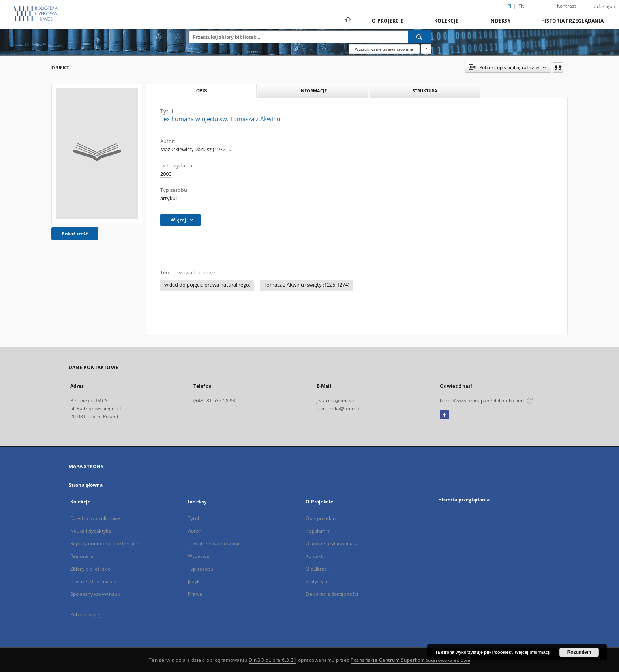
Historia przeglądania (572, 21)
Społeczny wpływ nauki (96, 594)
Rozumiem (579, 652)
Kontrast (567, 6)
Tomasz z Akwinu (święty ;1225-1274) (307, 285)
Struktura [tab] (425, 91)
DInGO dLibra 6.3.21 (273, 660)
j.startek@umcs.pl (337, 401)
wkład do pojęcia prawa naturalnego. (207, 285)
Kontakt (314, 556)
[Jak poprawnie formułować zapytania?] (426, 49)
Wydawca (199, 556)
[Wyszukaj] (420, 37)
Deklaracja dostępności (332, 594)
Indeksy (500, 21)
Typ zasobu (201, 569)
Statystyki (316, 581)
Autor (194, 531)
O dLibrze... (318, 569)
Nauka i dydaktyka (91, 531)
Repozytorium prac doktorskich (105, 543)
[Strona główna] (348, 21)
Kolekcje (446, 21)
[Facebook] (444, 415)
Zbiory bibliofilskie (90, 569)
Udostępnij (606, 6)
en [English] (522, 6)
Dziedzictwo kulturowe (96, 518)
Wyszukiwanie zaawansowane (384, 49)
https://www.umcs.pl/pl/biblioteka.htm (486, 401)
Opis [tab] (202, 91)
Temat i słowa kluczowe (214, 543)
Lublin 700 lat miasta (94, 581)
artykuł (169, 198)
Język (194, 581)
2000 (166, 174)
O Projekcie (388, 21)
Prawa (195, 594)
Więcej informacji (533, 652)
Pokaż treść (75, 234)
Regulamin (317, 531)
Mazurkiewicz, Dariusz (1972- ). (196, 149)
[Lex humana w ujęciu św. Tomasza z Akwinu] (97, 154)
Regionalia (82, 556)
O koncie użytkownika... (331, 543)
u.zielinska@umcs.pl (339, 408)
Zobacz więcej (86, 615)
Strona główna (86, 485)
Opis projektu (321, 518)
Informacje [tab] (313, 91)
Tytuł (193, 518)
